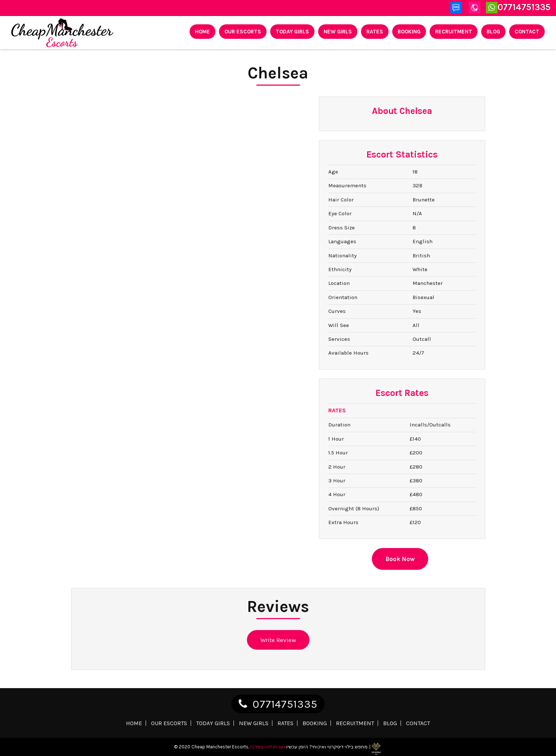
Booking (409, 32)
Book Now (400, 559)
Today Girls (292, 32)
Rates (375, 32)
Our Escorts (243, 32)
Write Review (278, 640)
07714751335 (285, 704)
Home (202, 32)
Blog (493, 32)
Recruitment (454, 32)
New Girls (338, 32)
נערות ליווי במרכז (268, 747)
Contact (527, 32)
